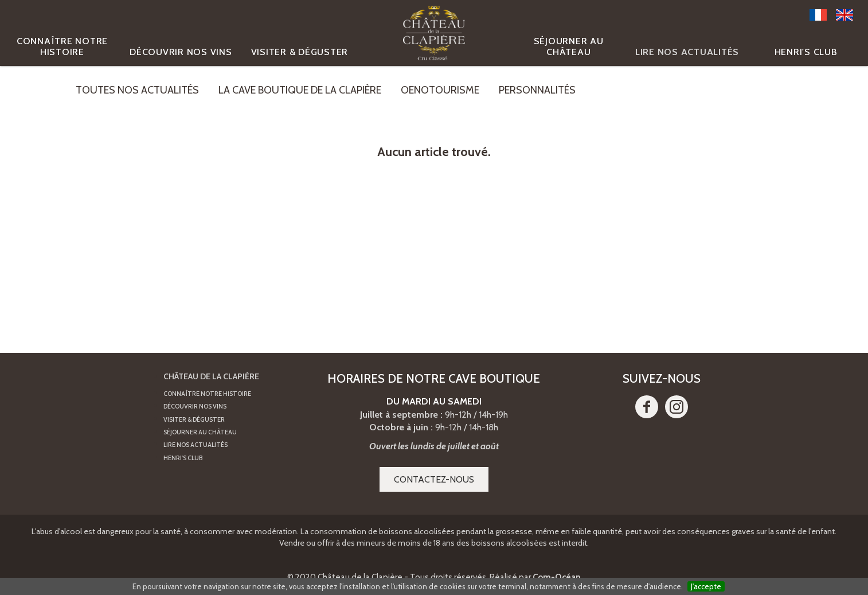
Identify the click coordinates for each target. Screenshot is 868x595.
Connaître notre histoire (62, 46)
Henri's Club (806, 52)
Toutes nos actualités (137, 90)
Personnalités (537, 90)
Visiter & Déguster (300, 52)
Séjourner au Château (569, 46)
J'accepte (706, 586)
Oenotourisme (440, 90)
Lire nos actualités (687, 52)
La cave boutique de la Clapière (300, 90)
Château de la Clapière (211, 376)
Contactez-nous (434, 479)
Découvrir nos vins (181, 52)
